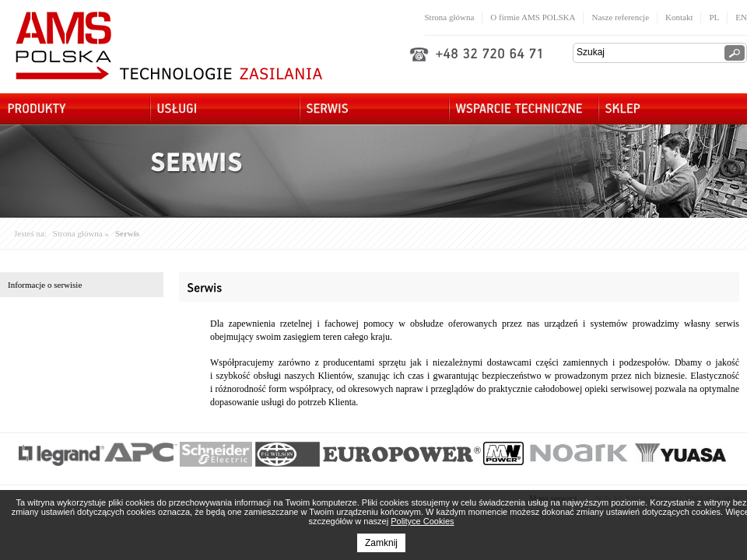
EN (741, 17)
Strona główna (449, 17)
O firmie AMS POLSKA (533, 17)
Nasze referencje (620, 17)
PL (714, 17)
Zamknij (381, 543)
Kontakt (679, 17)
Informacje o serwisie (45, 285)
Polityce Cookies (422, 521)
